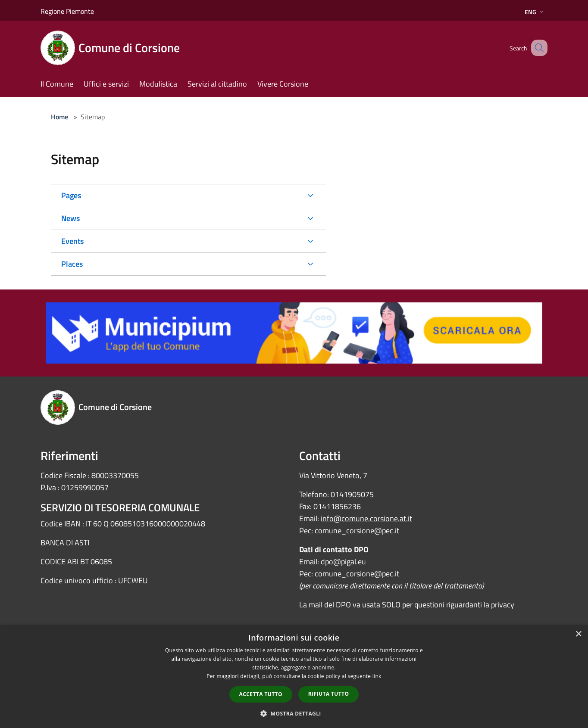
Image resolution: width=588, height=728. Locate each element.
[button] (294, 713)
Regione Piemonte (67, 11)
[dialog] (294, 677)
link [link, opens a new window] (377, 676)
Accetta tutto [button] (261, 694)
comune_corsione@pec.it (357, 530)
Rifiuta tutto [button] (329, 694)
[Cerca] (537, 48)
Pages (71, 195)
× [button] (578, 634)
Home (59, 117)
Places (72, 264)
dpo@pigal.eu (343, 562)
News (70, 218)
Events (72, 241)
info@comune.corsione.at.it (366, 518)
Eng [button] (535, 12)
